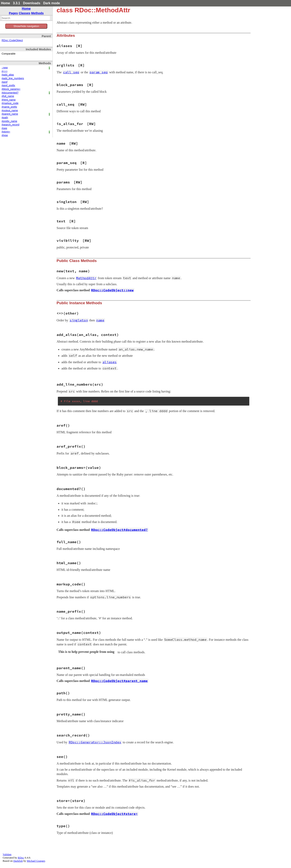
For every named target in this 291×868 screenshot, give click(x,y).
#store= (6, 132)
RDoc (21, 858)
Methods (37, 13)
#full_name (8, 96)
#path (5, 118)
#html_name (9, 100)
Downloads (32, 3)
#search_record (11, 125)
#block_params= (11, 89)
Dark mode (52, 3)
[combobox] (26, 18)
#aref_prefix (8, 85)
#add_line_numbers (13, 78)
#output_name (10, 110)
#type (5, 135)
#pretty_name (9, 121)
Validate (7, 854)
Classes (25, 13)
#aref (5, 82)
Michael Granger (36, 861)
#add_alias (8, 75)
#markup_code (10, 103)
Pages (13, 13)
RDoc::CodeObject (12, 40)
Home (5, 3)
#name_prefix (9, 107)
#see (4, 128)
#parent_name (10, 114)
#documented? (10, 93)
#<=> (5, 71)
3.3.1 (17, 3)
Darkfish (18, 861)
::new (5, 68)
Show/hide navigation (26, 26)
